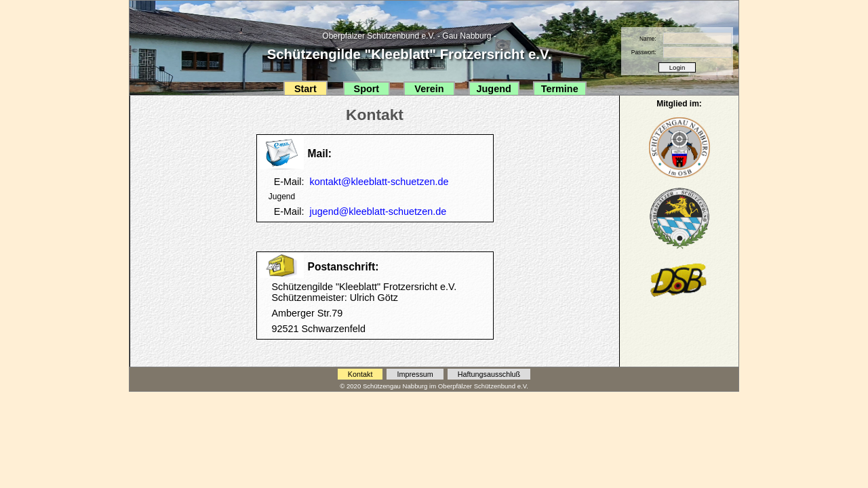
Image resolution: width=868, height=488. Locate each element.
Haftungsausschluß (489, 374)
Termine (560, 89)
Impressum (415, 374)
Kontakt (360, 374)
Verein (429, 89)
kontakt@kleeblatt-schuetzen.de (379, 182)
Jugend (494, 89)
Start (305, 89)
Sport (367, 89)
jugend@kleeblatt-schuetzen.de (378, 211)
